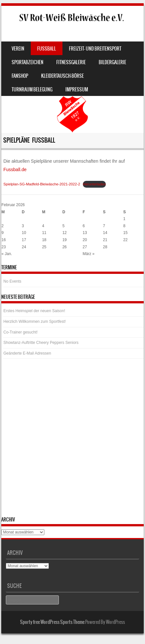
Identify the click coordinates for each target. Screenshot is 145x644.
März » (89, 254)
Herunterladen (94, 184)
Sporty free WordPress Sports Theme (52, 622)
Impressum (77, 89)
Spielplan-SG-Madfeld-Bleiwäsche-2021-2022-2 (42, 184)
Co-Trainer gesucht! (20, 332)
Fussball (47, 49)
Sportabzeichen (28, 62)
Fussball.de (15, 170)
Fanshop (20, 76)
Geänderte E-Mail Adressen (27, 353)
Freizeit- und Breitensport (95, 49)
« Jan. (7, 254)
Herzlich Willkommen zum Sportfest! (34, 322)
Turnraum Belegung (32, 89)
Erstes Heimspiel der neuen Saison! (34, 311)
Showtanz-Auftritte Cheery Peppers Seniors (41, 343)
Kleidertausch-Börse (62, 76)
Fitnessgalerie (71, 62)
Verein (18, 49)
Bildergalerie (112, 62)
